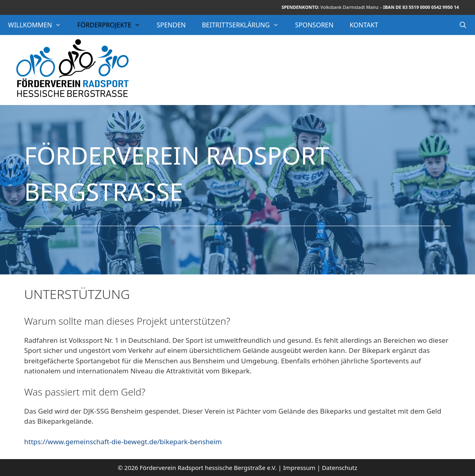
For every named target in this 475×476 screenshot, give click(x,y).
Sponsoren (314, 25)
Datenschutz (340, 468)
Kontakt (364, 25)
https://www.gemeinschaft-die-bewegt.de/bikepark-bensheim (123, 442)
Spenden (171, 25)
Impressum (299, 468)
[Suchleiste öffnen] (463, 25)
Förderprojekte (113, 25)
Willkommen (39, 25)
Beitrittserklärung (244, 25)
